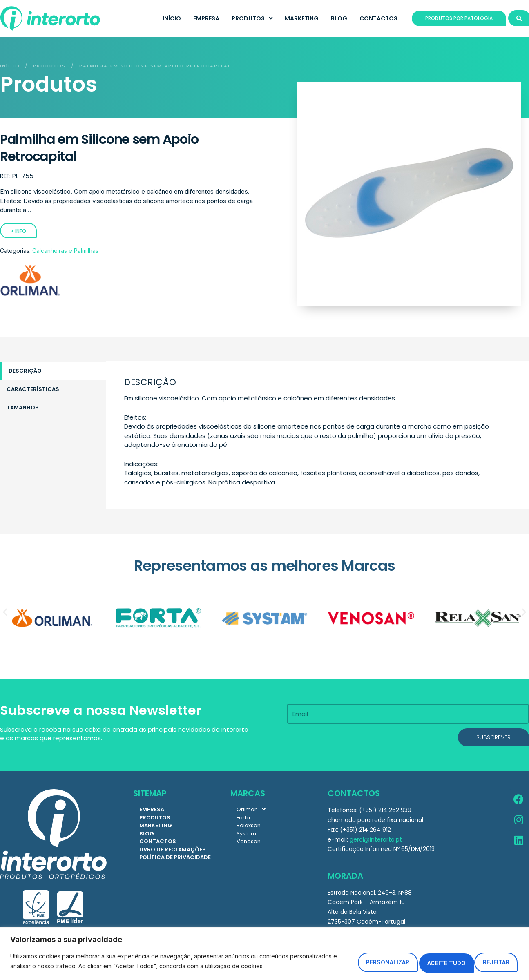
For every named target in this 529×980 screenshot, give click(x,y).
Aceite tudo (482, 958)
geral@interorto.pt (376, 839)
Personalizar (340, 958)
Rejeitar (412, 958)
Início (10, 66)
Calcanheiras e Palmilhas (65, 251)
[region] (264, 951)
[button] (5, 612)
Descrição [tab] (25, 371)
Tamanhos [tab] (23, 407)
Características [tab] (33, 389)
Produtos (50, 66)
